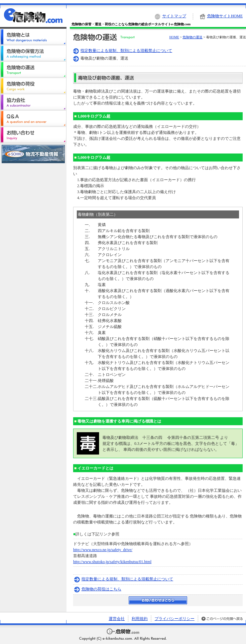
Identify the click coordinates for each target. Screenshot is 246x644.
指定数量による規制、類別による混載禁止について (126, 51)
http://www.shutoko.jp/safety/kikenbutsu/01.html (112, 562)
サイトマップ (174, 16)
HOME (174, 37)
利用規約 (140, 619)
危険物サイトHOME (225, 16)
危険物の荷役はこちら (101, 589)
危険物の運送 (192, 37)
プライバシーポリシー (175, 619)
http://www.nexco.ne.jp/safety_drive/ (103, 550)
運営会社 (117, 619)
